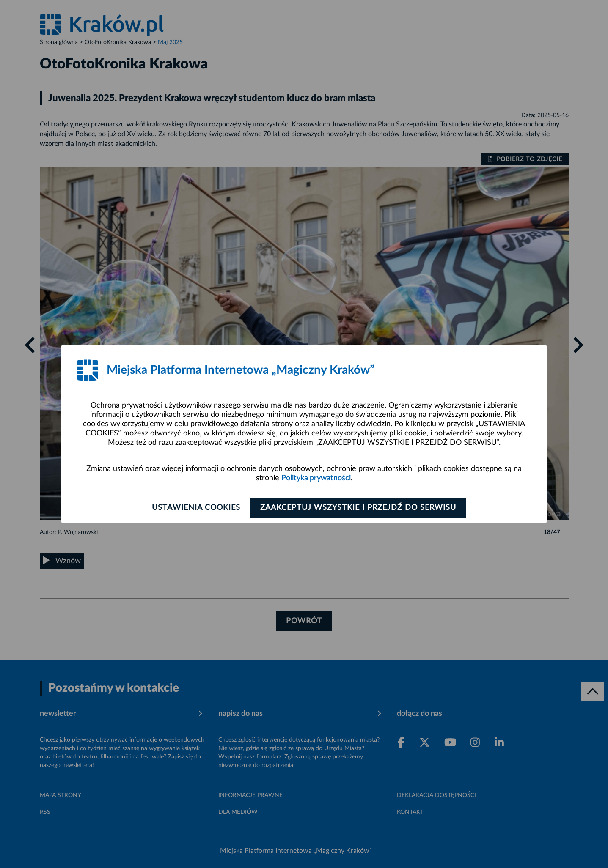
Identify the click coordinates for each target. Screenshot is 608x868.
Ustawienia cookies (195, 508)
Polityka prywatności (316, 478)
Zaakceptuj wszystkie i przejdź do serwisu (360, 508)
